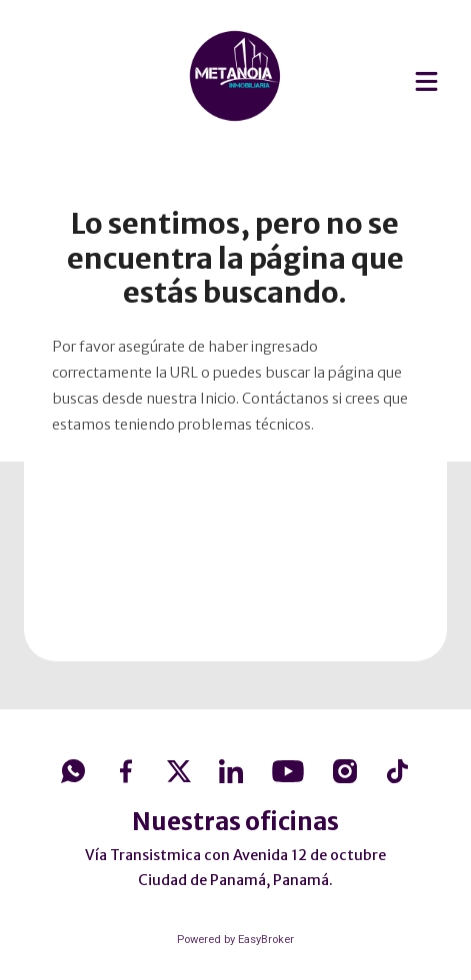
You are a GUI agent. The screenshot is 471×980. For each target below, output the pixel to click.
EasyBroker (266, 940)
